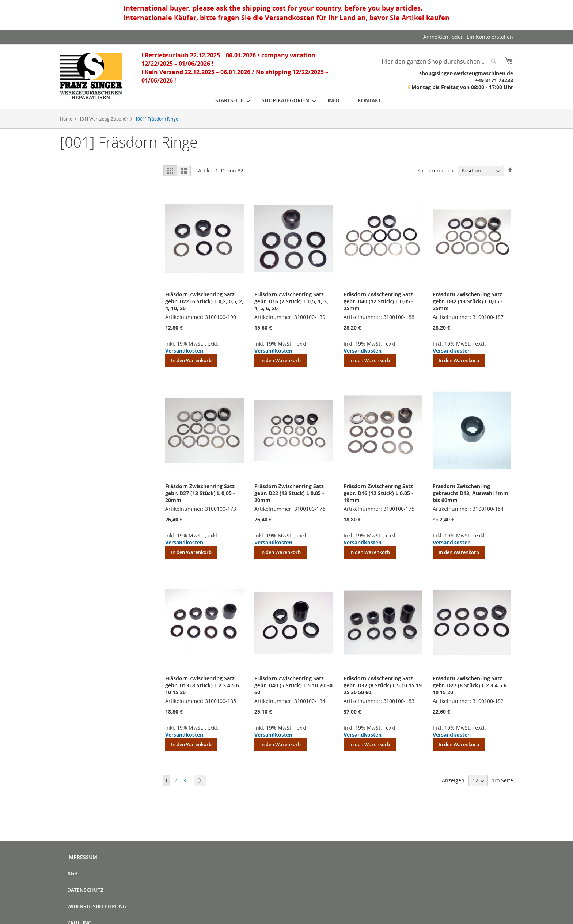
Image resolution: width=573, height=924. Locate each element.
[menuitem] (229, 100)
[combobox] (439, 61)
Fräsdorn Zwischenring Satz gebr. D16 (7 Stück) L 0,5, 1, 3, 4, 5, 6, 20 (291, 301)
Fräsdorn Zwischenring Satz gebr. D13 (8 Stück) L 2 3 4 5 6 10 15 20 (202, 685)
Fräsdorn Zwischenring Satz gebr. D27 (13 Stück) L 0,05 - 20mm (200, 493)
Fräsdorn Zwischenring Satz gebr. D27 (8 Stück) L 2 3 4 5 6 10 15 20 (470, 685)
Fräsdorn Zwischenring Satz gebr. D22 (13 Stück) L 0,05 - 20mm (289, 493)
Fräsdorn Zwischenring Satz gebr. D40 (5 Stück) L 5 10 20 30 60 (293, 685)
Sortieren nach (435, 170)
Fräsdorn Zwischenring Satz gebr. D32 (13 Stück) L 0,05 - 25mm (468, 301)
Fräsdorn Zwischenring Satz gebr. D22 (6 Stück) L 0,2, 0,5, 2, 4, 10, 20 (204, 301)
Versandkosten (184, 351)
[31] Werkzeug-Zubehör (105, 119)
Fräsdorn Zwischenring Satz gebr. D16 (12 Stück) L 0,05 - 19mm (378, 493)
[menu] (298, 100)
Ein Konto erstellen (490, 37)
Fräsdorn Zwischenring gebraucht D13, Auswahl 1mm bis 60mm (470, 493)
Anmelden (436, 37)
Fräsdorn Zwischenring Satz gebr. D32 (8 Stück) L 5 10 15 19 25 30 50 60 (383, 685)
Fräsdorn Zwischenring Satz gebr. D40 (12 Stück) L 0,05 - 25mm (378, 301)
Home (67, 119)
